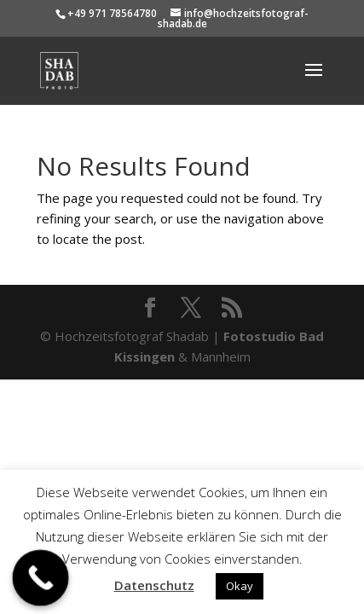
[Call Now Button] (41, 578)
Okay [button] (240, 586)
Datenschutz (154, 585)
